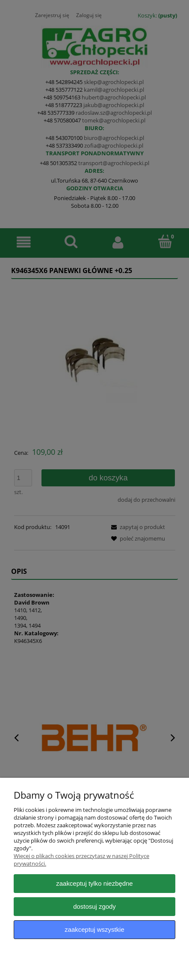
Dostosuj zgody (94, 906)
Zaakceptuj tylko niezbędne (94, 883)
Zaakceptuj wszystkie (94, 929)
